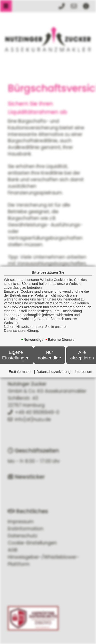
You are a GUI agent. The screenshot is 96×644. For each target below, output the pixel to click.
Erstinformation (21, 372)
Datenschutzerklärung (54, 372)
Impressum (83, 372)
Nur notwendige (49, 355)
